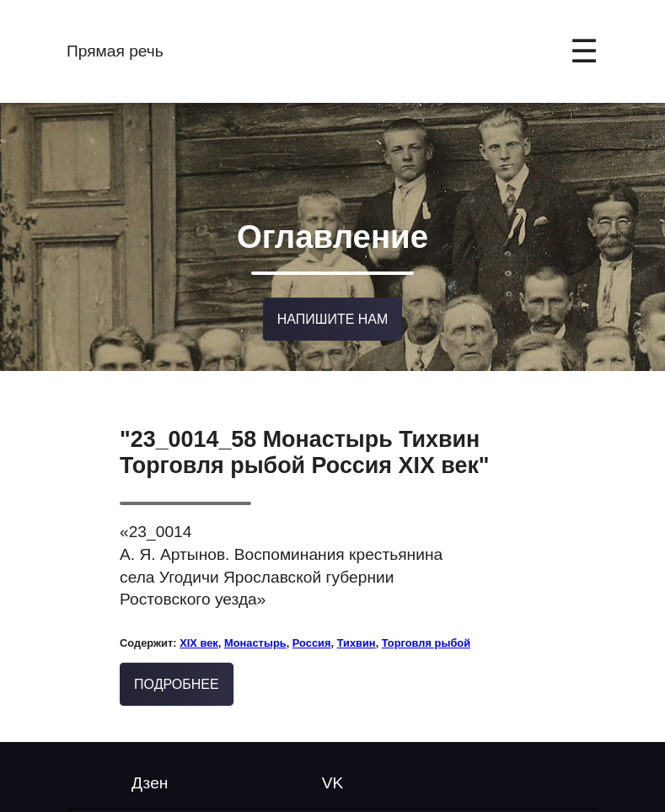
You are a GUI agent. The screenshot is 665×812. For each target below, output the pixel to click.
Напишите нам (333, 317)
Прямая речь (115, 51)
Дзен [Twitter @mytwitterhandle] (150, 780)
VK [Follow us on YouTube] (333, 780)
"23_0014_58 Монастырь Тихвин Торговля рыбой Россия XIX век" (305, 449)
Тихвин (357, 640)
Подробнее (177, 681)
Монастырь (255, 640)
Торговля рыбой (426, 640)
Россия (312, 640)
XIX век (199, 640)
